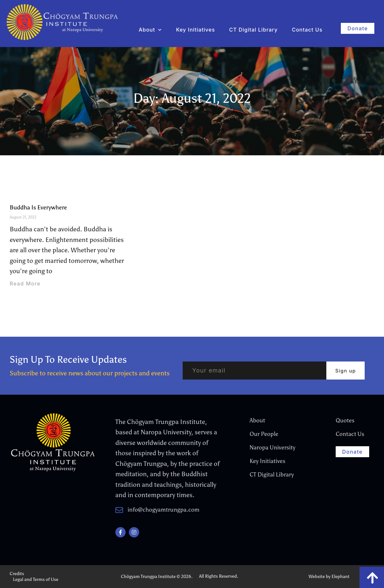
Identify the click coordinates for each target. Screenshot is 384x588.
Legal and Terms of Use (36, 579)
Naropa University (273, 448)
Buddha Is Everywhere (38, 207)
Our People (264, 434)
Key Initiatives (195, 30)
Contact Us (307, 30)
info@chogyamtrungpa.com (163, 510)
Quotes (345, 420)
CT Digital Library (253, 30)
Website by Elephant (329, 577)
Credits (17, 574)
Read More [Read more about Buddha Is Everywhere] (25, 284)
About (150, 30)
